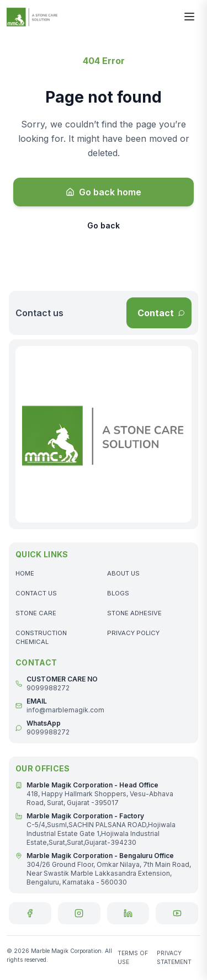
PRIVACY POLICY (133, 633)
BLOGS (118, 593)
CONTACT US (36, 593)
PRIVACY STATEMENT (174, 958)
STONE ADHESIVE (134, 613)
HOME (25, 573)
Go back (104, 225)
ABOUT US (123, 573)
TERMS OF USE (133, 958)
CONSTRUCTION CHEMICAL (41, 637)
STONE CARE (36, 613)
